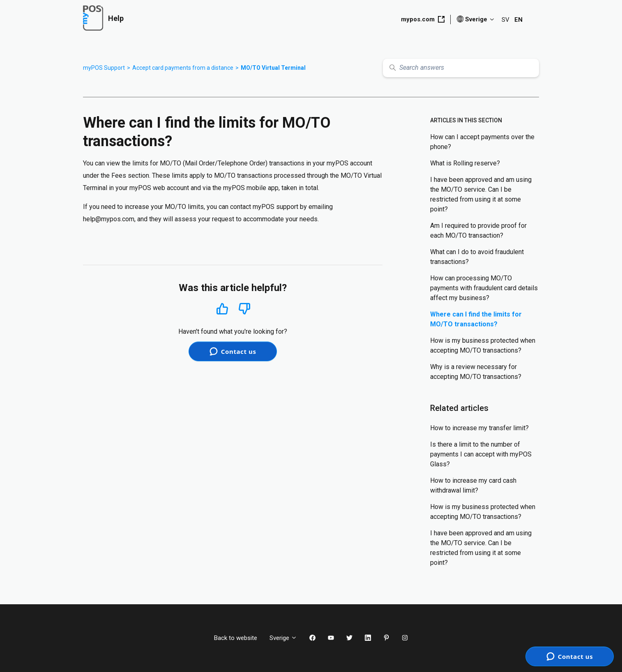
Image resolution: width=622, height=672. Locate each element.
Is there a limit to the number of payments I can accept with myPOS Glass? (481, 454)
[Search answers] (461, 68)
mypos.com (423, 19)
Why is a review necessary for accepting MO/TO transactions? (476, 372)
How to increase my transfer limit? (479, 428)
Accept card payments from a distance (183, 68)
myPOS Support (104, 68)
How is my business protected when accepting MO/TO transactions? (483, 345)
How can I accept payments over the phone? (482, 142)
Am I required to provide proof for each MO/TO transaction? (478, 230)
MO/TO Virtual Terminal (273, 68)
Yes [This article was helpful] (222, 308)
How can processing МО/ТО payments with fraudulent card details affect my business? (484, 288)
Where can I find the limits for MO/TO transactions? (476, 319)
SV (506, 20)
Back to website (236, 638)
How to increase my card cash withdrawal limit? (473, 485)
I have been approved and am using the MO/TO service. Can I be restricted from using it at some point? (481, 194)
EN (518, 20)
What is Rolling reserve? (465, 163)
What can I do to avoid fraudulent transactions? (477, 257)
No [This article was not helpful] (244, 309)
